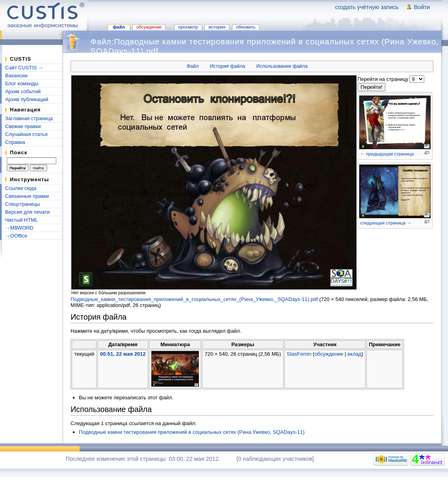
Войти (422, 7)
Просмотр (188, 27)
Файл (119, 27)
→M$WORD (19, 228)
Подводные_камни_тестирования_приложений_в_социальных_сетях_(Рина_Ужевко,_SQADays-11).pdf (194, 299)
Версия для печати (27, 212)
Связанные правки (27, 196)
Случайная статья (26, 134)
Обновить (246, 27)
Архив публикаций (27, 99)
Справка (15, 142)
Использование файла (282, 66)
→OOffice (16, 236)
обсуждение (329, 354)
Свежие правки (23, 126)
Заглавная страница (29, 118)
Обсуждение (149, 27)
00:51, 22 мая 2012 (123, 354)
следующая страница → (386, 223)
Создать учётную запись (367, 7)
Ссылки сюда (21, 188)
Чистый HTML (22, 220)
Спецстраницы (23, 204)
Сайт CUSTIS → (24, 68)
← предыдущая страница (387, 154)
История (217, 27)
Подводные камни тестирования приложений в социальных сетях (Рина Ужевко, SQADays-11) (192, 432)
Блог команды (22, 83)
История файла (228, 66)
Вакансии (16, 76)
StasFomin (299, 354)
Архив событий (23, 91)
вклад (354, 354)
